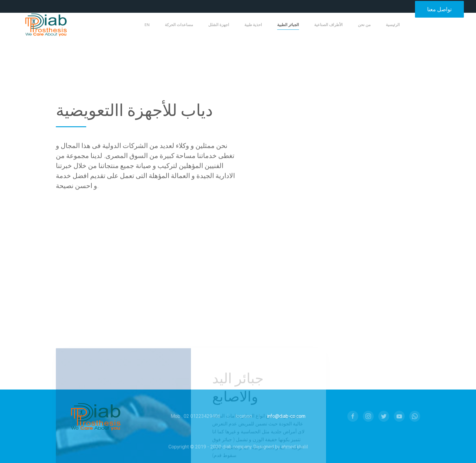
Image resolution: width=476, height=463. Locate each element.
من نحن (364, 25)
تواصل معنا (439, 9)
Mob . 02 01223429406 (195, 417)
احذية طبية (253, 25)
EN (147, 25)
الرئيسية (393, 25)
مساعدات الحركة (179, 25)
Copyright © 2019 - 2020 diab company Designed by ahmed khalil (237, 447)
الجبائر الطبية (288, 25)
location (244, 417)
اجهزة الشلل (219, 25)
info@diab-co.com (286, 417)
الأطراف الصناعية (328, 25)
